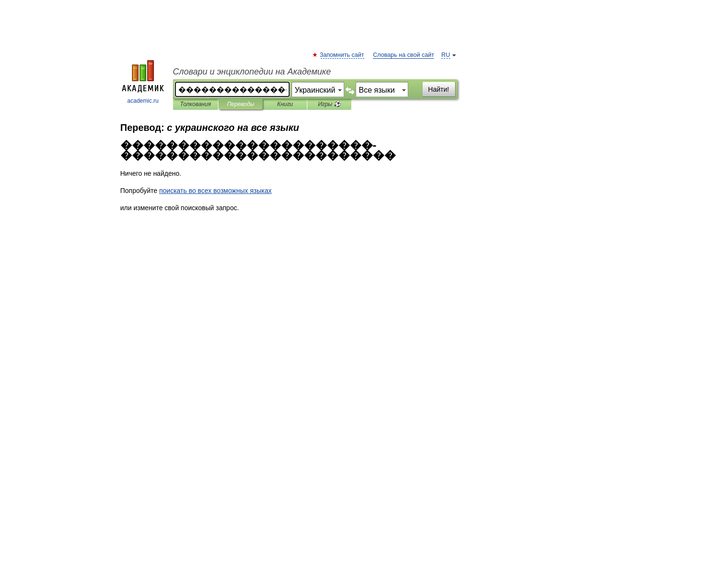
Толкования (196, 104)
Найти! (439, 89)
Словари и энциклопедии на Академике (252, 72)
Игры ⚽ (329, 104)
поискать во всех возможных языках (215, 191)
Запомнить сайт (342, 55)
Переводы (241, 104)
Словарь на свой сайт (403, 55)
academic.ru (143, 82)
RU (445, 55)
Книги (285, 104)
